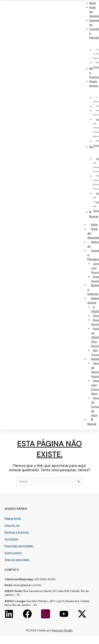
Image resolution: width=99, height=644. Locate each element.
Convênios (11, 539)
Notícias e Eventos (17, 532)
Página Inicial (13, 518)
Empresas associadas (19, 546)
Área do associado (17, 560)
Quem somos (13, 553)
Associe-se (12, 525)
